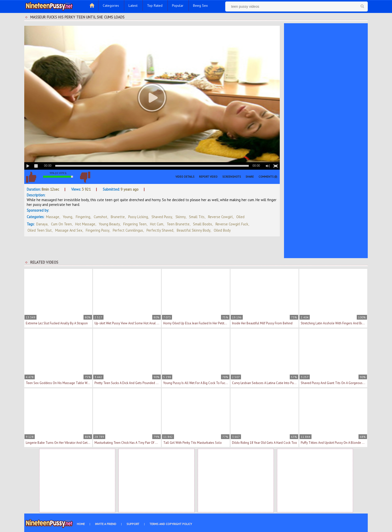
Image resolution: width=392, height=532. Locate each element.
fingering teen (135, 224)
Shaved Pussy (162, 217)
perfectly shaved (160, 230)
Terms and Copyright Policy (171, 524)
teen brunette (178, 224)
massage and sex (69, 230)
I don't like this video (85, 177)
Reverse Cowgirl (220, 217)
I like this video (31, 177)
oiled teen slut (40, 230)
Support (133, 524)
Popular (178, 5)
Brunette (118, 217)
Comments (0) (268, 177)
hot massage (85, 224)
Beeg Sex (200, 5)
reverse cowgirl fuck (232, 224)
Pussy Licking (138, 217)
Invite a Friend (106, 524)
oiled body (222, 230)
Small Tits (197, 217)
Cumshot (100, 217)
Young (67, 217)
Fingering (83, 217)
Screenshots (231, 177)
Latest (133, 5)
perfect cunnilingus (128, 230)
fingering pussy (97, 230)
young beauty (109, 224)
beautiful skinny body (193, 230)
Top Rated (155, 5)
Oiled (240, 217)
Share (250, 177)
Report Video (208, 177)
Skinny (180, 217)
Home (81, 524)
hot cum (157, 224)
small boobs (202, 224)
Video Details (185, 177)
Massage (53, 217)
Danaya (42, 224)
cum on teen (61, 224)
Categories (111, 5)
